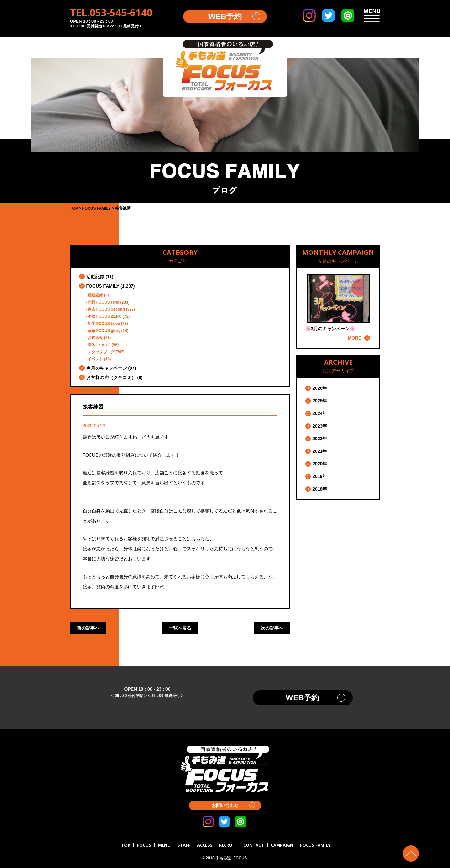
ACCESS (205, 845)
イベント (95, 359)
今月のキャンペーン (107, 368)
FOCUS (144, 845)
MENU (164, 845)
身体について (99, 345)
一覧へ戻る (180, 628)
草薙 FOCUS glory (104, 331)
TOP (126, 845)
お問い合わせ (225, 805)
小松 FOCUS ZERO (105, 316)
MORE (355, 338)
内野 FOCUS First (104, 302)
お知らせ (95, 338)
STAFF (184, 845)
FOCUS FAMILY (103, 286)
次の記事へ (272, 628)
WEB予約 (225, 16)
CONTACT (254, 845)
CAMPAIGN (282, 845)
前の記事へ (88, 628)
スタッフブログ (101, 352)
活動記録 (95, 277)
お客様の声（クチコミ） (111, 377)
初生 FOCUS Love (104, 324)
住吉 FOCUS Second (106, 309)
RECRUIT (228, 845)
